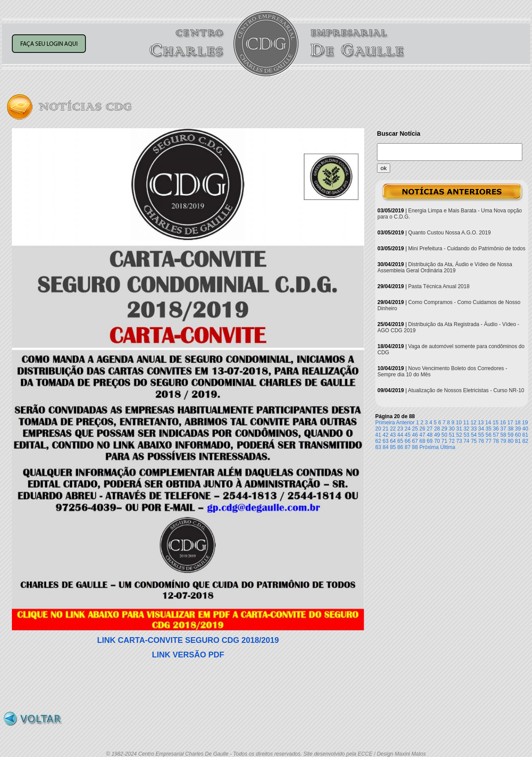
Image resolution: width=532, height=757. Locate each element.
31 (459, 429)
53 (466, 435)
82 (525, 441)
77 (489, 441)
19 (525, 423)
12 (473, 423)
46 (415, 435)
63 (386, 441)
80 (511, 441)
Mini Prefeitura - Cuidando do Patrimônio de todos (467, 249)
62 (378, 441)
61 (525, 435)
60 (518, 435)
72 (452, 441)
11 (466, 423)
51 (452, 435)
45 (408, 435)
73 (459, 441)
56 (489, 435)
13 (481, 423)
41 (378, 435)
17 (510, 423)
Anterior (405, 423)
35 (489, 429)
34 (481, 429)
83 (378, 447)
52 (459, 435)
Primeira (385, 423)
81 (518, 441)
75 (474, 441)
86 (400, 447)
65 (400, 441)
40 (525, 429)
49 (437, 435)
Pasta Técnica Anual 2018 (439, 286)
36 (496, 429)
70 (437, 441)
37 (503, 429)
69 (430, 441)
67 (415, 441)
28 (437, 429)
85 (393, 447)
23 (400, 429)
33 (474, 429)
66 (408, 441)
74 (466, 441)
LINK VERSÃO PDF (188, 655)
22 (393, 429)
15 (496, 423)
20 (378, 429)
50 (444, 435)
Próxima (429, 447)
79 (503, 441)
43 (393, 435)
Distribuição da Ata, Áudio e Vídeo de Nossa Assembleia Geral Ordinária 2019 (445, 267)
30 (452, 429)
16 (503, 423)
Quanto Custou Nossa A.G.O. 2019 (449, 233)
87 (408, 447)
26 (422, 429)
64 (393, 441)
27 (430, 429)
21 (386, 429)
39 (518, 429)
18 (518, 423)
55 (481, 435)
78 (496, 441)
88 (415, 447)
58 (503, 435)
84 (386, 447)
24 (408, 429)
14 (488, 423)
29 (444, 429)
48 (430, 435)
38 (511, 429)
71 (444, 441)
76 (481, 441)
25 (415, 429)
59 (511, 435)
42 (386, 435)
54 (474, 435)
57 (496, 435)
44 (400, 435)
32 (466, 429)
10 (459, 423)
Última (448, 447)
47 (422, 435)
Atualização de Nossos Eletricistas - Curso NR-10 (466, 390)
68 (422, 441)
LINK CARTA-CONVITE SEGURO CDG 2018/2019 (188, 640)
